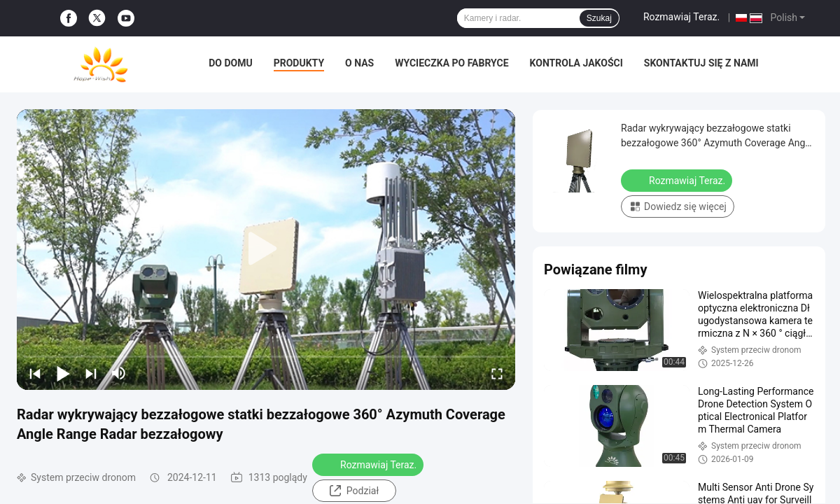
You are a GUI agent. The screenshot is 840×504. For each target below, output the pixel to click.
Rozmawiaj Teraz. (681, 17)
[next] (91, 373)
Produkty (299, 63)
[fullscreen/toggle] (497, 373)
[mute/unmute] (119, 373)
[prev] (35, 373)
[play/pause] (63, 373)
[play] (266, 249)
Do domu (230, 63)
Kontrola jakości (576, 63)
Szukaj (599, 18)
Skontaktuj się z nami (701, 63)
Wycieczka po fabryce (451, 63)
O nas (359, 63)
